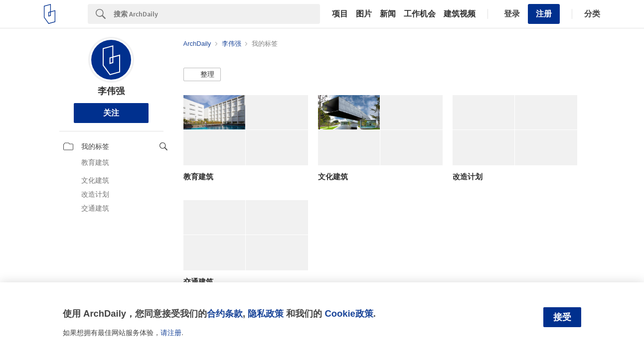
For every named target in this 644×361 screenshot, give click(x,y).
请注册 (171, 333)
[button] (202, 75)
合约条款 (225, 313)
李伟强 (111, 91)
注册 (544, 14)
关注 (111, 113)
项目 (340, 14)
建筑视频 (460, 14)
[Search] (217, 14)
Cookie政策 (349, 313)
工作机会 (420, 14)
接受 (562, 317)
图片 (364, 14)
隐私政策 (266, 313)
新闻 (388, 14)
